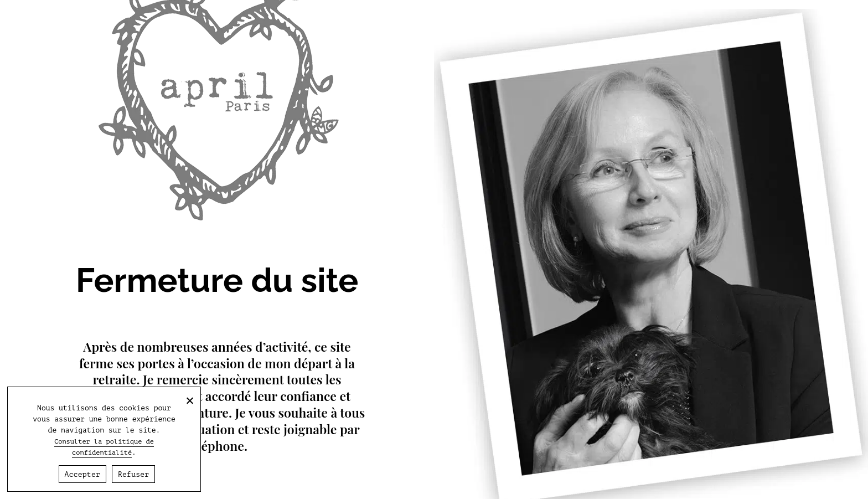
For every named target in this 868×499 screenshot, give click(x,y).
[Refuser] (189, 400)
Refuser (133, 474)
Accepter (82, 474)
